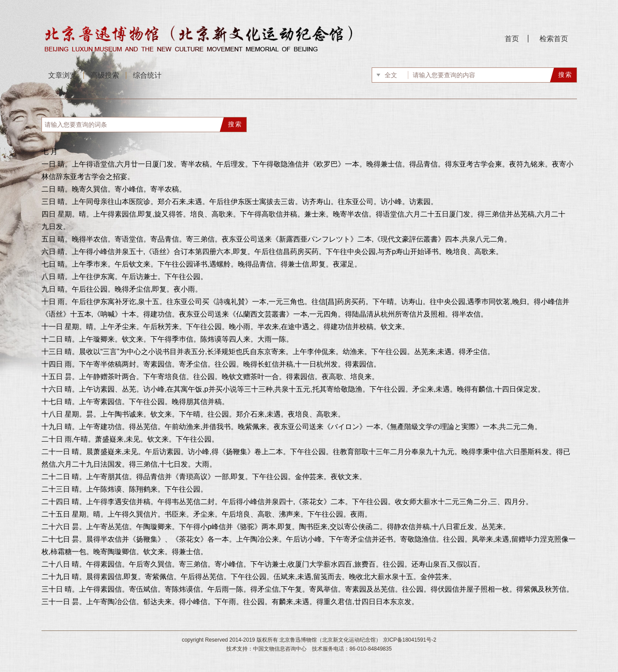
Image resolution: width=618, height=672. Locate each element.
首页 (512, 39)
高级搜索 (105, 75)
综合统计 (147, 75)
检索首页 (554, 39)
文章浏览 (62, 75)
